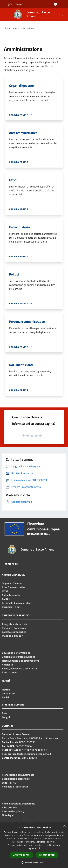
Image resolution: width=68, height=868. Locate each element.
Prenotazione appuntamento (18, 775)
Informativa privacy (13, 811)
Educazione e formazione (16, 653)
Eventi (6, 713)
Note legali (8, 815)
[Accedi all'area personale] (55, 4)
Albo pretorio (10, 807)
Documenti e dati (12, 607)
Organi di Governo (12, 583)
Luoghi (6, 717)
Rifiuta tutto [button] (47, 855)
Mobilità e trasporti (13, 636)
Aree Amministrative (14, 587)
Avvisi (5, 697)
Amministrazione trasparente (19, 803)
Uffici (5, 591)
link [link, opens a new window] (39, 848)
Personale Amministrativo (17, 603)
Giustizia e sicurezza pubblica (18, 657)
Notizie (6, 690)
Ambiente (7, 665)
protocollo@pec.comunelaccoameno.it (29, 754)
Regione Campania (15, 4)
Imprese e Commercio (14, 628)
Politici (6, 599)
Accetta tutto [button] (21, 855)
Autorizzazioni (10, 672)
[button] (34, 862)
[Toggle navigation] (7, 14)
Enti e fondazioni (12, 595)
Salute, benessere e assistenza (19, 668)
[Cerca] (61, 14)
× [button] (64, 826)
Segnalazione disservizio (16, 779)
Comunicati (8, 693)
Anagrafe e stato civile (15, 624)
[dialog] (34, 845)
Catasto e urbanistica (14, 632)
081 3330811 (30, 758)
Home (7, 28)
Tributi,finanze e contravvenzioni (20, 661)
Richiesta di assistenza (15, 787)
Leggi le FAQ (9, 783)
